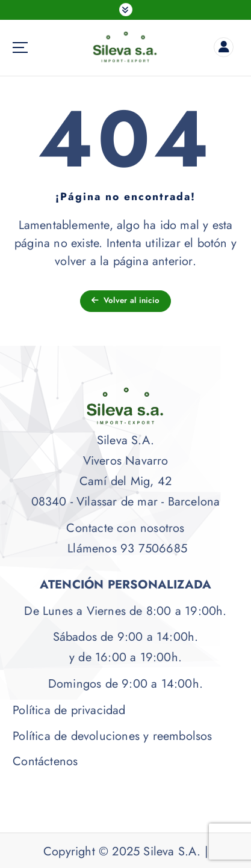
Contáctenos (45, 761)
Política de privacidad (69, 710)
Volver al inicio (125, 300)
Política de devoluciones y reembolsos (112, 736)
